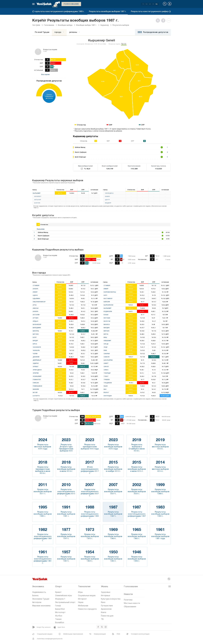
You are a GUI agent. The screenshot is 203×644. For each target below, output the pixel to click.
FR (153, 4)
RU (157, 4)
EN (147, 4)
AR (150, 4)
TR (143, 4)
